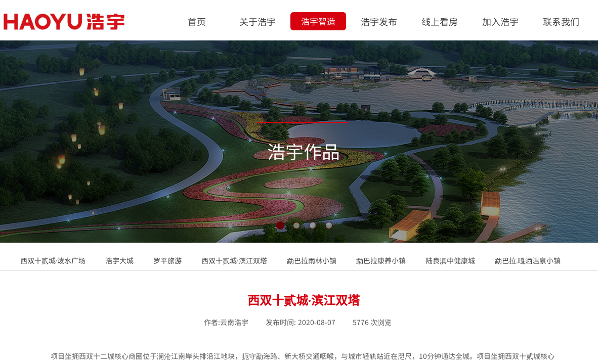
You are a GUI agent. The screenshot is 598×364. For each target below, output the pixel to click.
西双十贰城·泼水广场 (53, 260)
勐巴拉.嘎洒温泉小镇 (528, 260)
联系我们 (561, 21)
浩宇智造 (318, 21)
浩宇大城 (119, 260)
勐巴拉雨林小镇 (312, 260)
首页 (197, 21)
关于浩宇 (258, 21)
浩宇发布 (379, 21)
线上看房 (440, 21)
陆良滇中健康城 (450, 260)
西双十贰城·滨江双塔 (234, 260)
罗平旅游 (167, 260)
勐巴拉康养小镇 (381, 260)
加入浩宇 (500, 21)
